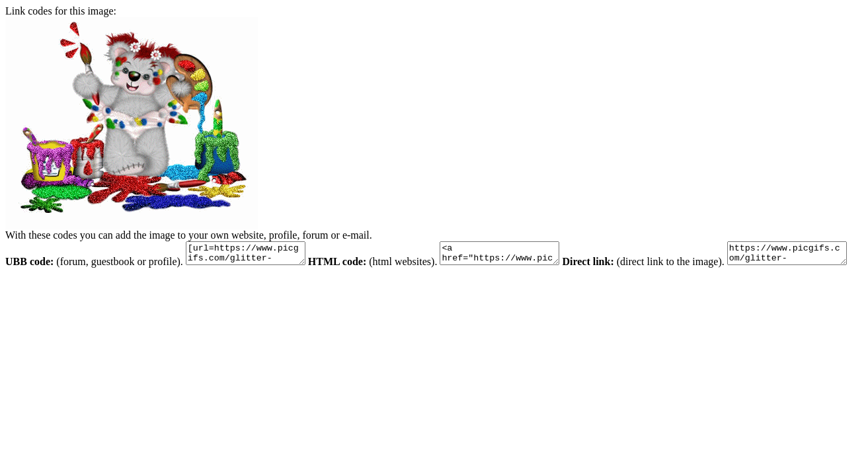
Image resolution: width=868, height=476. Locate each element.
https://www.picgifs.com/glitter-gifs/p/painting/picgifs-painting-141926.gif (72, 286)
